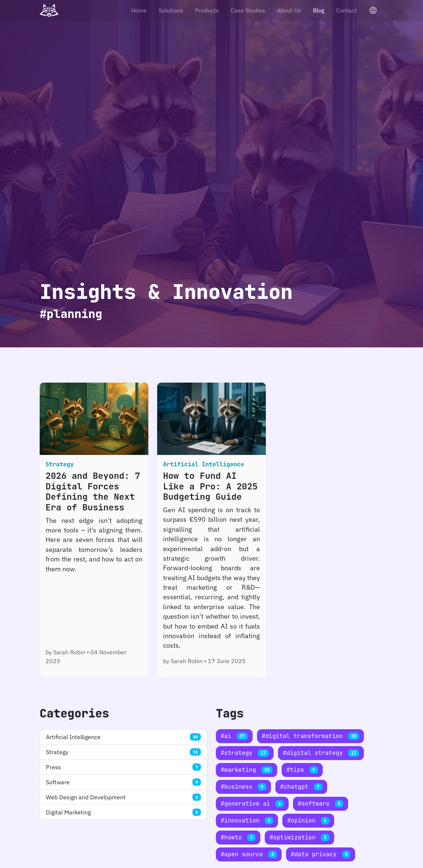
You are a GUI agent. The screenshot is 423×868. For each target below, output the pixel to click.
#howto (238, 837)
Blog (319, 10)
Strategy (123, 752)
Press (123, 767)
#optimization (299, 837)
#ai (234, 736)
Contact (346, 10)
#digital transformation (311, 736)
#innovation (247, 820)
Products (207, 10)
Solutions (171, 10)
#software (321, 804)
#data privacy (321, 854)
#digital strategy (321, 753)
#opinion (308, 820)
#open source (249, 854)
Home (139, 10)
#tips (302, 770)
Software (123, 782)
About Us (289, 10)
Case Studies (248, 10)
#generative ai (252, 804)
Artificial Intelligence (123, 737)
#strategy (245, 753)
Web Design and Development (123, 797)
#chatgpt (301, 787)
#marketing (247, 770)
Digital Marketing (123, 812)
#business (243, 787)
